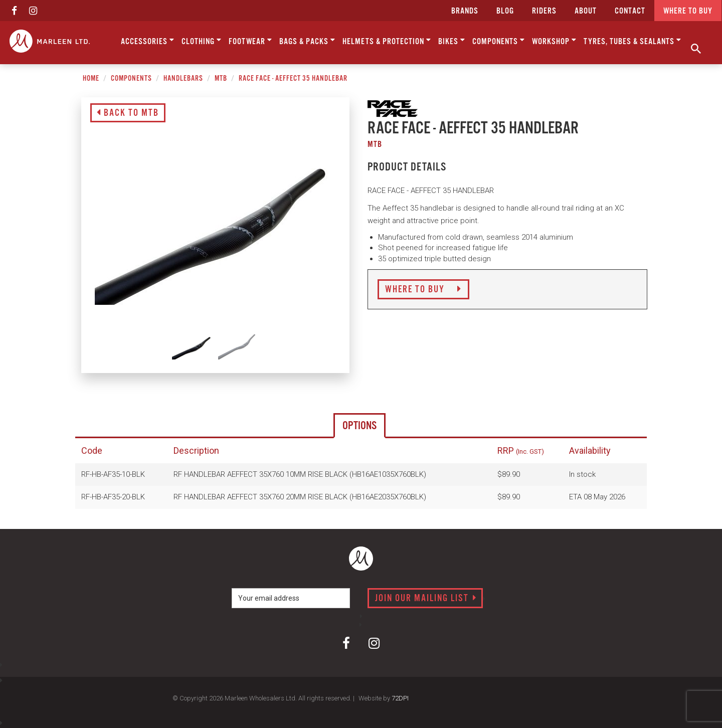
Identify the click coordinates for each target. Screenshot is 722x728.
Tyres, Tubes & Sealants (633, 41)
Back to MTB (128, 113)
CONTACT (630, 11)
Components (499, 41)
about (586, 11)
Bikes (452, 41)
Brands (465, 11)
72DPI (400, 698)
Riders (544, 11)
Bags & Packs (307, 41)
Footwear (250, 41)
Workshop (554, 41)
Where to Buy (423, 290)
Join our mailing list (426, 599)
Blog (505, 11)
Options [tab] (359, 426)
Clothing (202, 41)
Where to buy (688, 11)
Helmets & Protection (387, 41)
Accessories (148, 41)
